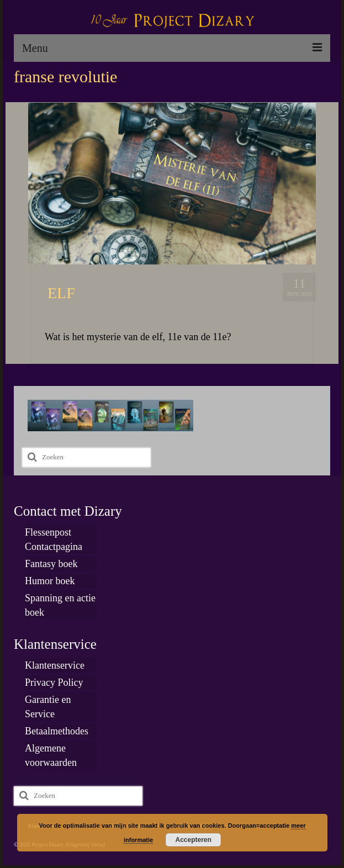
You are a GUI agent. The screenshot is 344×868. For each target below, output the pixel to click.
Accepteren (194, 840)
